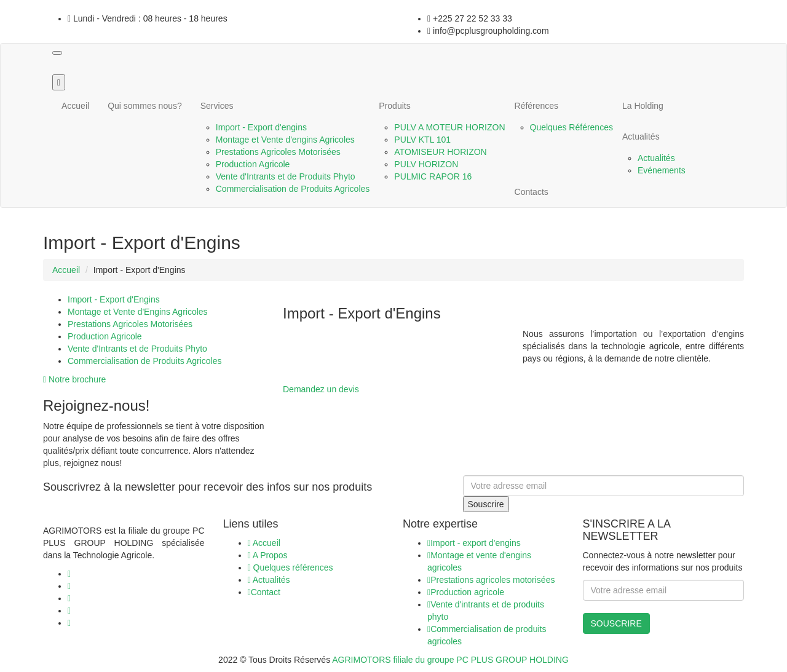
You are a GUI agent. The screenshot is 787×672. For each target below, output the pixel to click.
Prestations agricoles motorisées (491, 580)
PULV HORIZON (426, 164)
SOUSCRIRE (616, 623)
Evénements (662, 170)
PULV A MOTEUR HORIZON (449, 127)
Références (537, 106)
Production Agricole (253, 164)
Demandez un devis (321, 389)
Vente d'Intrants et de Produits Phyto (286, 176)
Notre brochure (74, 379)
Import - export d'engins (474, 543)
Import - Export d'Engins (114, 299)
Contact (264, 592)
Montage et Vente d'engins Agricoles (285, 140)
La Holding (643, 106)
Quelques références (291, 567)
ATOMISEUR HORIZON (440, 152)
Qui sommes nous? (145, 106)
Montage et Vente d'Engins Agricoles (138, 312)
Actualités (641, 136)
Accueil (75, 106)
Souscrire (486, 504)
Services (217, 106)
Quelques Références (571, 127)
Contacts (532, 192)
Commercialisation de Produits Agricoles (293, 189)
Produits (394, 106)
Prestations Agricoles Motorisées (278, 152)
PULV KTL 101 (422, 140)
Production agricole (466, 592)
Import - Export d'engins (261, 127)
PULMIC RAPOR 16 (433, 176)
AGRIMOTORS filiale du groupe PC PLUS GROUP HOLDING (450, 660)
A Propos (268, 555)
